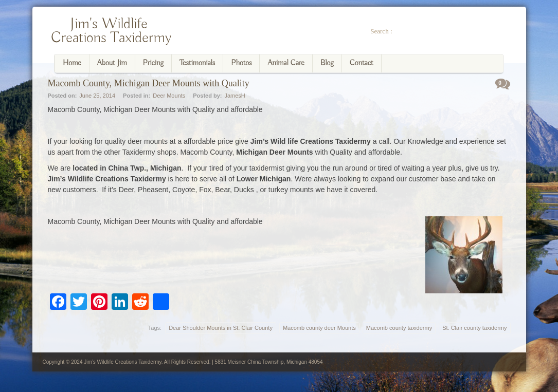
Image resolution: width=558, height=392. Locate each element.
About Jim (112, 63)
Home (72, 63)
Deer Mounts (169, 96)
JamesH (235, 96)
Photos (241, 63)
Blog (327, 63)
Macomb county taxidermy (399, 328)
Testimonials (197, 63)
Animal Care (286, 63)
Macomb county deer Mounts (319, 328)
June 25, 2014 (97, 96)
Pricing (154, 63)
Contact (362, 63)
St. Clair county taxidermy (474, 328)
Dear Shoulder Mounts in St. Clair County (221, 328)
